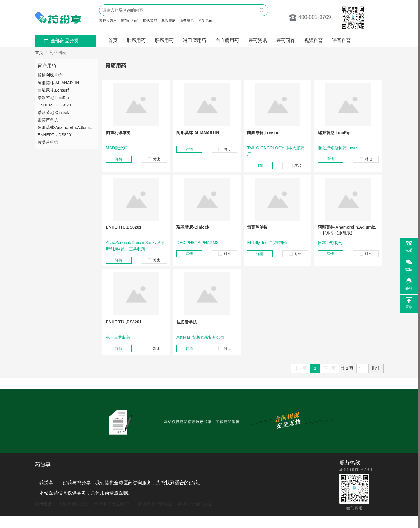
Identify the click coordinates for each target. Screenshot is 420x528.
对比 (154, 159)
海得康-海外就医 (73, 504)
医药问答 (286, 40)
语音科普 (342, 40)
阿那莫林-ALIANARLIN (198, 133)
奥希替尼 (168, 21)
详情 (119, 159)
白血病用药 (227, 40)
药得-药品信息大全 (195, 504)
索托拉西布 (108, 21)
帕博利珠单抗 (118, 133)
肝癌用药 (164, 40)
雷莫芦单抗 (257, 227)
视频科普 (314, 40)
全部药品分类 (61, 41)
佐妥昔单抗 (187, 322)
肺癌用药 (136, 40)
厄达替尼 (150, 21)
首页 (113, 40)
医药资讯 (258, 40)
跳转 (376, 368)
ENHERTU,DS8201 (124, 227)
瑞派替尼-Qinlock (193, 227)
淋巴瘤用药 (195, 40)
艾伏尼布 (205, 21)
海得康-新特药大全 (155, 504)
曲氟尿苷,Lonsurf (263, 133)
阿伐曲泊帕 (130, 21)
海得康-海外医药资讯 (113, 504)
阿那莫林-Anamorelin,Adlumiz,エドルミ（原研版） (347, 230)
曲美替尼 (187, 21)
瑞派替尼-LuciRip (334, 133)
